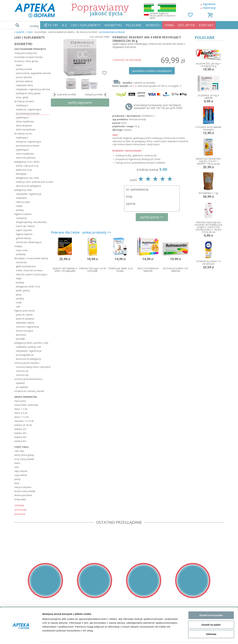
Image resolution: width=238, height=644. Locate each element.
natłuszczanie (23, 202)
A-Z (64, 25)
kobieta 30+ (21, 429)
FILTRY (53, 25)
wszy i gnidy (22, 97)
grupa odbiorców (26, 397)
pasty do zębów (24, 315)
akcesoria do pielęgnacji (28, 186)
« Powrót (19, 32)
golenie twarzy (24, 238)
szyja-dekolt (21, 475)
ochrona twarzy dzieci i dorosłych (33, 367)
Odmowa (211, 623)
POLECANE (134, 25)
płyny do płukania (25, 319)
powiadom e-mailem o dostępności (152, 71)
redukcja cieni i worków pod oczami (33, 182)
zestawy (19, 505)
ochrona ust (22, 371)
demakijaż (21, 174)
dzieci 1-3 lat (21, 409)
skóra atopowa (24, 125)
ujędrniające (22, 117)
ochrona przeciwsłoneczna (28, 379)
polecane (20, 514)
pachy (17, 479)
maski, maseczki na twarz (29, 270)
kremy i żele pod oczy (27, 166)
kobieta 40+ (21, 433)
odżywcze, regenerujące (29, 109)
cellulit (19, 206)
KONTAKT (206, 25)
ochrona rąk (22, 375)
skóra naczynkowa (26, 129)
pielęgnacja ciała (23, 190)
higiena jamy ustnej (24, 311)
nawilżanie (21, 198)
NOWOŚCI (153, 25)
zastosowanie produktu (30, 49)
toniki (19, 303)
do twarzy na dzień (24, 101)
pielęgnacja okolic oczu (28, 286)
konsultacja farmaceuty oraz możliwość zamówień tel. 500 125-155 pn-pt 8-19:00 (158, 107)
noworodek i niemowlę (26, 405)
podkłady (21, 254)
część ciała (21, 447)
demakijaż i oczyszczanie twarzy (31, 258)
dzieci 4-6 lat (21, 413)
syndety (20, 298)
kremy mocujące (25, 331)
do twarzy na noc (23, 134)
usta (17, 467)
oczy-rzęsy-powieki (24, 459)
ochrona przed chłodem (27, 363)
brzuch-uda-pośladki (25, 491)
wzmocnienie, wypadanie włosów (33, 73)
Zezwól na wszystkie (211, 605)
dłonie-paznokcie (23, 495)
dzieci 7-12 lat (21, 417)
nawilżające (22, 105)
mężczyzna (20, 401)
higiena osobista (23, 214)
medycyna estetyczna (26, 53)
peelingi (20, 282)
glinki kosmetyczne (26, 266)
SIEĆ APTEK (186, 25)
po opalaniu (22, 387)
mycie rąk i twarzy (25, 226)
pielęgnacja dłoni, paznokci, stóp (31, 343)
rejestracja (209, 8)
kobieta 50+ (21, 437)
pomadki (20, 339)
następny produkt (96, 95)
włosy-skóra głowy (24, 455)
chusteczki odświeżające (29, 242)
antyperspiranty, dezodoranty (31, 222)
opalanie (20, 383)
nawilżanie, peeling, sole (29, 347)
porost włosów (24, 77)
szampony (21, 218)
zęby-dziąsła (21, 471)
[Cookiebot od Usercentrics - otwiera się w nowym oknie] (21, 638)
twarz (17, 463)
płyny (19, 294)
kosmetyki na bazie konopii (28, 57)
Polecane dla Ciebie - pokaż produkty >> (81, 232)
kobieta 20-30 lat (23, 425)
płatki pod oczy (24, 170)
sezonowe (20, 510)
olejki (19, 278)
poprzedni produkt (64, 95)
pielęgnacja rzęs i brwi (27, 178)
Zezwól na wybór (211, 614)
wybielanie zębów (25, 323)
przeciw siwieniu (24, 81)
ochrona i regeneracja (27, 327)
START (30, 32)
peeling (20, 210)
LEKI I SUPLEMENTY (86, 25)
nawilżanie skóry (24, 85)
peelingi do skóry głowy (28, 93)
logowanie (209, 4)
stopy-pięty (20, 499)
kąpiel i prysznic (24, 230)
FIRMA (169, 25)
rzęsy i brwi (22, 250)
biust (17, 483)
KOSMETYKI (113, 25)
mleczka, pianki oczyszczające (32, 274)
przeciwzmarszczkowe (112, 32)
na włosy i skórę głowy (26, 61)
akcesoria (21, 335)
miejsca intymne (23, 487)
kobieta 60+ (21, 441)
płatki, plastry (23, 290)
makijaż (18, 246)
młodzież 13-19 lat (24, 421)
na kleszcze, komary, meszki (29, 391)
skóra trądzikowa (25, 121)
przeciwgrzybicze (25, 355)
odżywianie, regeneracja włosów (33, 89)
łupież (19, 65)
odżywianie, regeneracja (29, 194)
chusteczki (21, 262)
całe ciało (19, 451)
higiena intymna (24, 234)
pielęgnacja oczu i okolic (27, 162)
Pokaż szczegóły (172, 638)
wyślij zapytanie (80, 102)
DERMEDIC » (149, 116)
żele (18, 307)
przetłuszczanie (24, 69)
